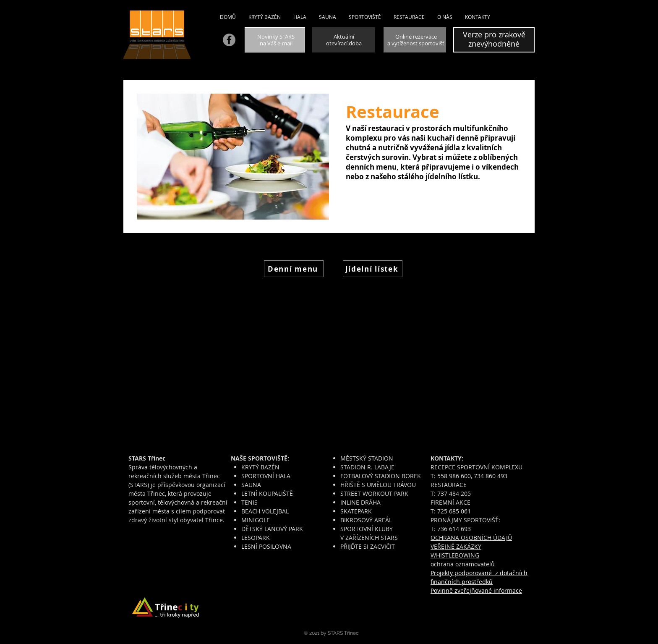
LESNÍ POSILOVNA (266, 546)
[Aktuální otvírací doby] (343, 40)
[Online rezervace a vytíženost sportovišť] (415, 40)
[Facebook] (229, 40)
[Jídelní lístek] (373, 269)
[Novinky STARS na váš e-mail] (275, 40)
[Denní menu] (294, 269)
